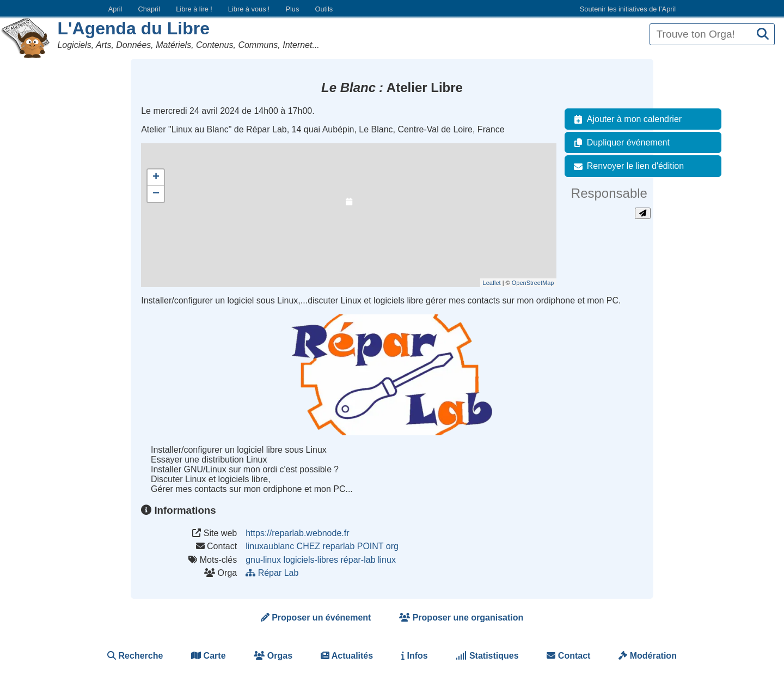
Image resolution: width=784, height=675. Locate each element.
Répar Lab (273, 573)
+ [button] (156, 178)
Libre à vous (249, 9)
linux (387, 560)
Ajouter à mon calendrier (626, 119)
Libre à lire (194, 9)
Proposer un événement (316, 618)
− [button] (156, 194)
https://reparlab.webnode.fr (297, 533)
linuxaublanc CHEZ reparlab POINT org (322, 546)
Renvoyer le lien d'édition (627, 166)
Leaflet (492, 283)
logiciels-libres (311, 560)
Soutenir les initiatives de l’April (628, 9)
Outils (324, 9)
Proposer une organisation (461, 618)
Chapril (149, 9)
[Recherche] (763, 35)
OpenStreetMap (533, 283)
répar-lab (358, 560)
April (115, 9)
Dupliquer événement (620, 143)
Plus (292, 9)
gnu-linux (263, 560)
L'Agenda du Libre (133, 28)
